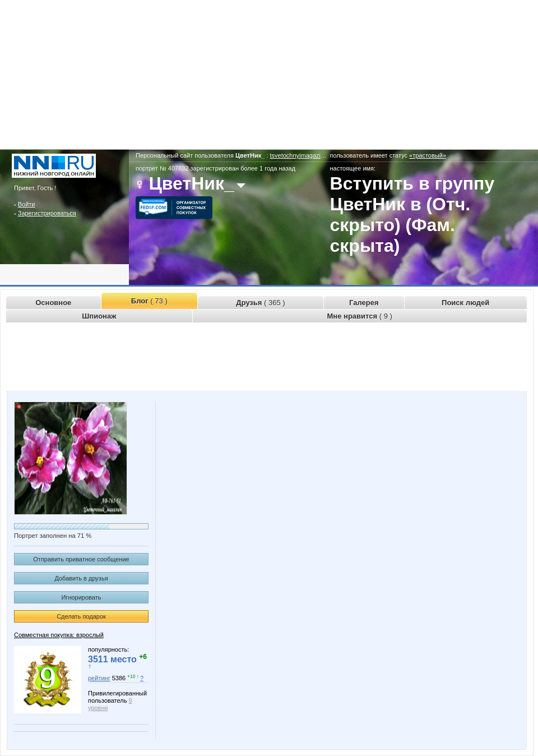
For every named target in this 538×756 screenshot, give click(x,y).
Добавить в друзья (81, 578)
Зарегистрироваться (47, 213)
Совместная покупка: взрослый (59, 635)
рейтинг (99, 678)
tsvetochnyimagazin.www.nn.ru (312, 155)
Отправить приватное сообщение (81, 559)
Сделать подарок (81, 616)
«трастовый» (428, 155)
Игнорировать (82, 597)
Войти (27, 204)
